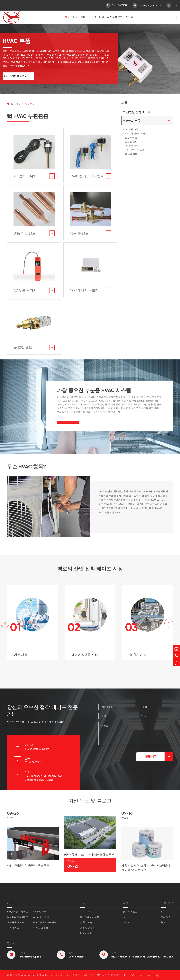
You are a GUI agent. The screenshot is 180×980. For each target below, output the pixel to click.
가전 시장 (85, 912)
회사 (75, 17)
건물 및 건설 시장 (89, 928)
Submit (159, 757)
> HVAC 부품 (40, 912)
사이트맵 (88, 975)
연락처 (129, 17)
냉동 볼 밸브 (131, 142)
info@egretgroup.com (147, 5)
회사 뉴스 (166, 917)
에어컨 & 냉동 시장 (90, 917)
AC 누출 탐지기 (133, 146)
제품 (67, 17)
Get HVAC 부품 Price (19, 76)
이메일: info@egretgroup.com (37, 747)
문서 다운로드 (130, 912)
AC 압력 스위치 (133, 129)
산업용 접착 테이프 (138, 112)
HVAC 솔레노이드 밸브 (136, 133)
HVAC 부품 (29, 104)
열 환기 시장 (86, 922)
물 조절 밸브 (131, 154)
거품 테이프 (13, 928)
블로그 (164, 922)
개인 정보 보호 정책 (108, 975)
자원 (101, 17)
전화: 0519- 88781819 (33, 760)
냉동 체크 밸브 (132, 138)
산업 (94, 17)
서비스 (84, 17)
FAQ (125, 917)
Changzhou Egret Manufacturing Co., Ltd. (42, 975)
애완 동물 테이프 (15, 922)
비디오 (126, 922)
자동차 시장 (86, 933)
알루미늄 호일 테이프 (18, 917)
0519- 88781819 (116, 5)
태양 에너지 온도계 (134, 150)
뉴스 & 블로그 (115, 17)
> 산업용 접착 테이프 (17, 912)
